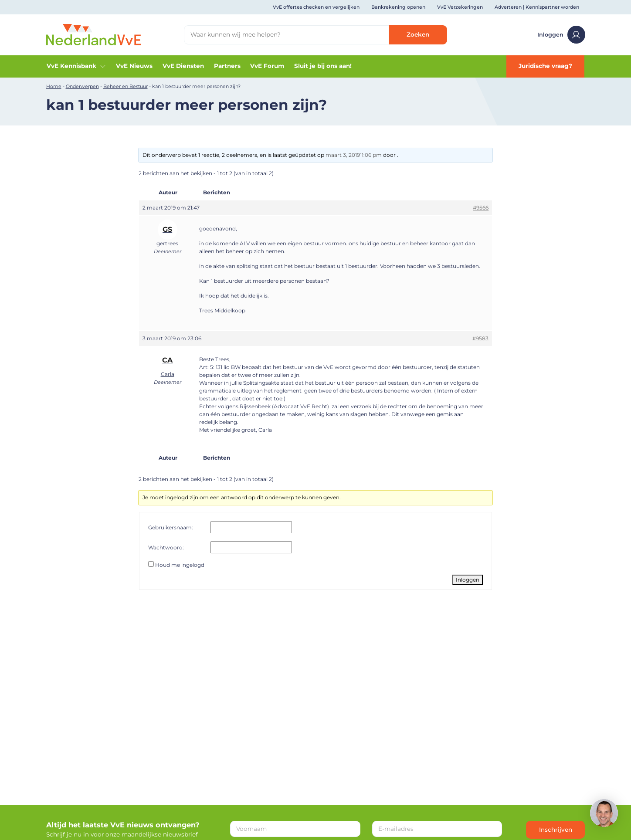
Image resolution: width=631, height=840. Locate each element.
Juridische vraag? (545, 66)
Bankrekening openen (398, 7)
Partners (227, 66)
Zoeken (418, 34)
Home (54, 86)
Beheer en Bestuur (126, 86)
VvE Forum (267, 66)
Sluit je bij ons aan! (323, 66)
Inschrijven (556, 830)
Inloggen (561, 35)
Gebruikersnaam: (171, 527)
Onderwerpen (82, 86)
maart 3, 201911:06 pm (354, 155)
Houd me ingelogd (180, 565)
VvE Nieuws (134, 66)
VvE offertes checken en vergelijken (316, 7)
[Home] (93, 34)
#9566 (481, 208)
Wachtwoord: (166, 547)
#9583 (480, 338)
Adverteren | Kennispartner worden (537, 7)
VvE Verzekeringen (460, 7)
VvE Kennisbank (76, 66)
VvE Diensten (183, 66)
